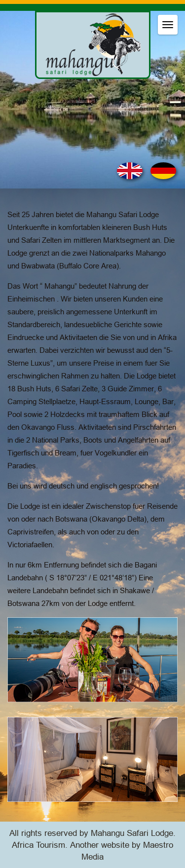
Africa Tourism (38, 845)
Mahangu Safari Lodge (132, 833)
